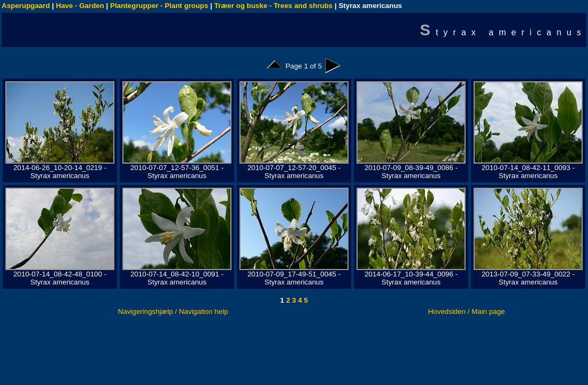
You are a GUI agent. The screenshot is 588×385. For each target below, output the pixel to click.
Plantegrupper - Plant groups (159, 6)
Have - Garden (80, 6)
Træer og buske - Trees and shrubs (273, 6)
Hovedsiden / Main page (467, 311)
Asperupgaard (26, 6)
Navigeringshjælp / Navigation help (173, 311)
